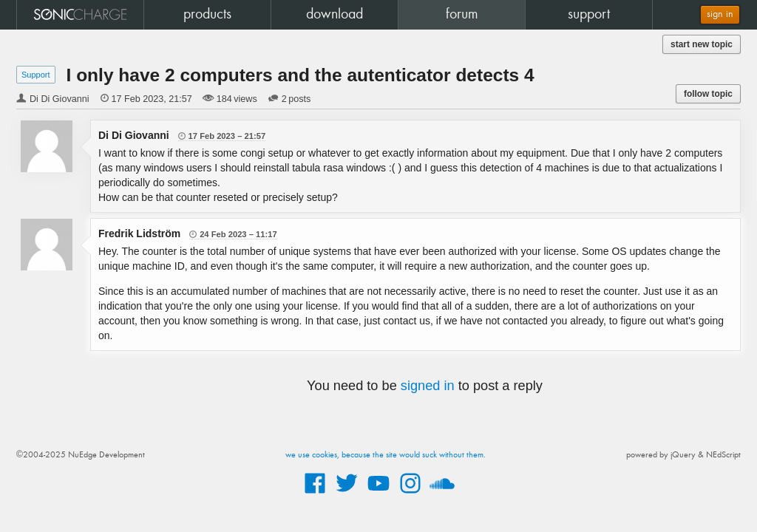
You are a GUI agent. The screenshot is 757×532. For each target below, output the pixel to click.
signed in (428, 386)
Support (36, 75)
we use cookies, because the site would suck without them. (386, 455)
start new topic (702, 44)
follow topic (708, 94)
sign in (720, 14)
